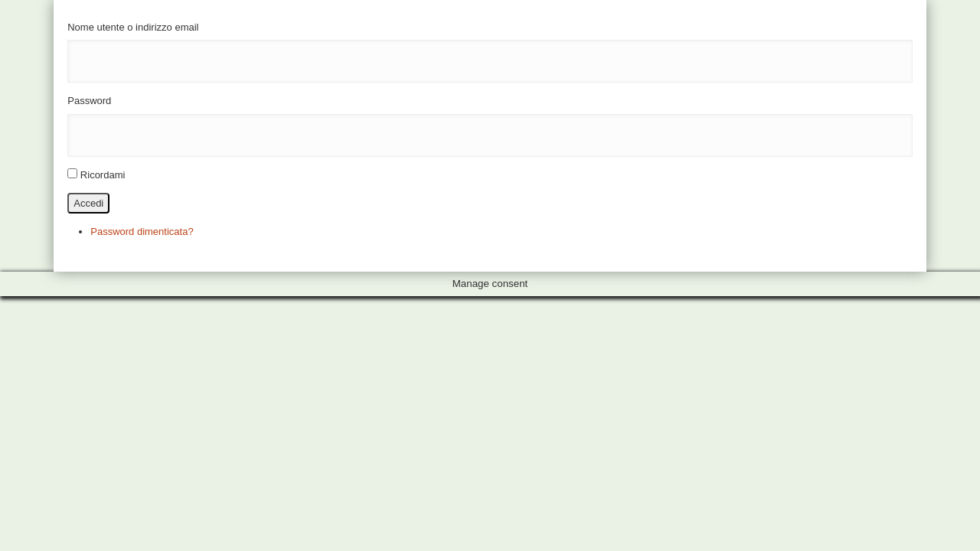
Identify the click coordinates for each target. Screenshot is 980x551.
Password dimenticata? (142, 231)
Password (89, 101)
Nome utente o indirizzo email (133, 27)
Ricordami (103, 175)
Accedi (88, 203)
